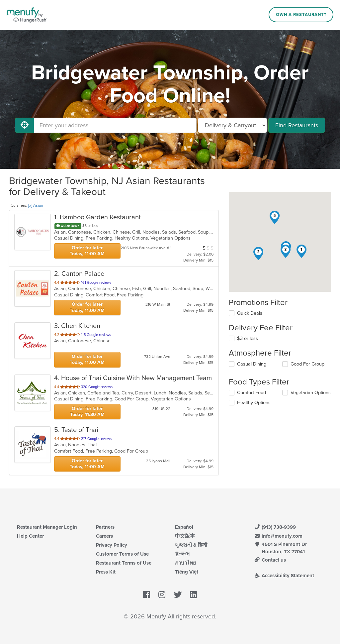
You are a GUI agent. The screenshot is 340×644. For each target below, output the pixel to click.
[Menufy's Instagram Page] (162, 595)
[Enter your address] (115, 125)
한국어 (182, 554)
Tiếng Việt (187, 572)
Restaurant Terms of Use (124, 563)
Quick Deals (250, 313)
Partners (105, 527)
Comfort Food (252, 393)
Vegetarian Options (311, 393)
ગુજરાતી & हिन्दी (191, 545)
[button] (301, 251)
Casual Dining (252, 364)
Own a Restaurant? (301, 15)
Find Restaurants (297, 125)
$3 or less (248, 338)
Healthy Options (254, 403)
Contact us (270, 560)
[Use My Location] (25, 125)
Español (184, 527)
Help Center (30, 536)
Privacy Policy (112, 545)
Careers (104, 536)
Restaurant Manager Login (47, 527)
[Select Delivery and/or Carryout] (232, 125)
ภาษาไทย (185, 563)
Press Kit (106, 572)
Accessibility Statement (284, 576)
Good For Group (307, 364)
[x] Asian (36, 205)
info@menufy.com (278, 536)
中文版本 (185, 536)
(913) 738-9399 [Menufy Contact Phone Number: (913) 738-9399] (275, 527)
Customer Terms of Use (122, 554)
